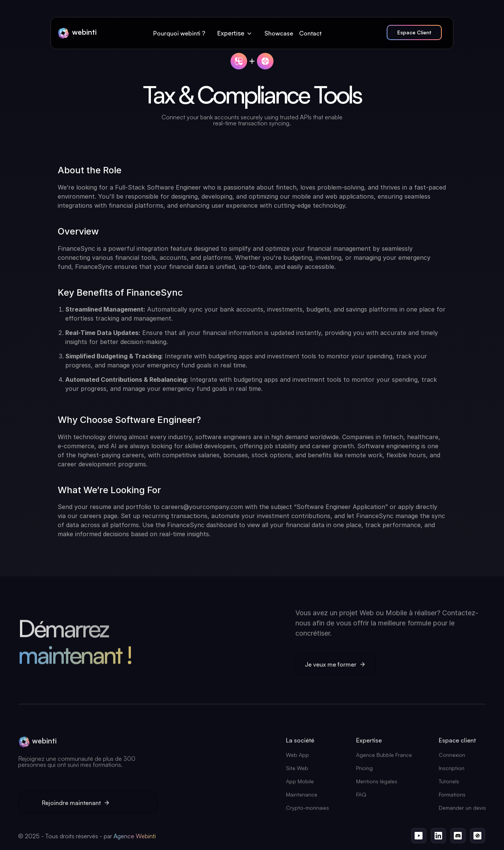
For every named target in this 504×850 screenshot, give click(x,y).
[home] (77, 33)
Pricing (364, 771)
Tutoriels (449, 784)
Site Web (297, 771)
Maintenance (302, 797)
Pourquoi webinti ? (179, 33)
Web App (297, 757)
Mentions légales (377, 784)
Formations (452, 797)
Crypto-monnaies (307, 810)
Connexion (452, 757)
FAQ (361, 797)
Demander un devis (462, 810)
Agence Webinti (135, 836)
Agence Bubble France (384, 757)
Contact (310, 33)
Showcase (279, 33)
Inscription (452, 771)
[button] (235, 33)
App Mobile (300, 784)
